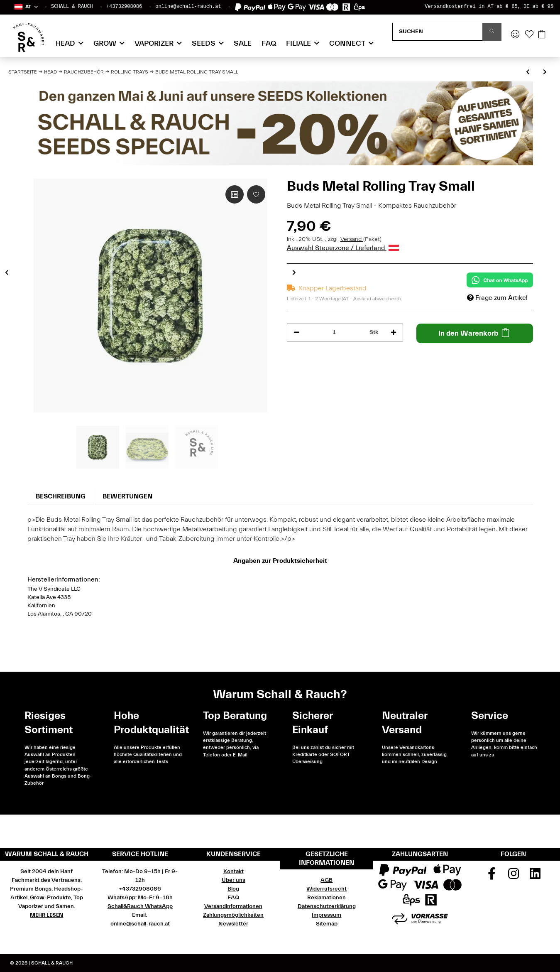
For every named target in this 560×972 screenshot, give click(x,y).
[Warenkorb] (542, 35)
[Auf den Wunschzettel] (256, 194)
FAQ (269, 43)
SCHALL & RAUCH (72, 7)
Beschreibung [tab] (61, 496)
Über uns (234, 880)
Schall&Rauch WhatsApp (140, 906)
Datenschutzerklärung (327, 906)
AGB (326, 880)
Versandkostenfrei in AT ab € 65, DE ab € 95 (489, 7)
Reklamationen (326, 898)
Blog (233, 889)
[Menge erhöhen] (394, 333)
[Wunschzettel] (529, 35)
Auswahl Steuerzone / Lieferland (343, 248)
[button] (26, 7)
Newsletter (233, 924)
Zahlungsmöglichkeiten (233, 915)
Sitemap (327, 924)
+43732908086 (124, 7)
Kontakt (234, 871)
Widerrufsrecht (326, 889)
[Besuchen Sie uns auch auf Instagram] (514, 876)
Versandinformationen (233, 906)
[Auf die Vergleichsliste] (235, 194)
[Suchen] (438, 32)
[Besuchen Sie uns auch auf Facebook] (492, 876)
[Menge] (335, 333)
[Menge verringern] (296, 333)
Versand (352, 239)
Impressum (326, 915)
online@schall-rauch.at (188, 7)
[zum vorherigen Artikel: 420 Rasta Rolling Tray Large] (528, 72)
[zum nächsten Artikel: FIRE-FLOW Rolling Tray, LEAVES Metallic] (545, 72)
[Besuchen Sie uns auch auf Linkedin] (535, 876)
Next (294, 272)
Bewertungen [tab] (127, 496)
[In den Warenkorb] (475, 333)
